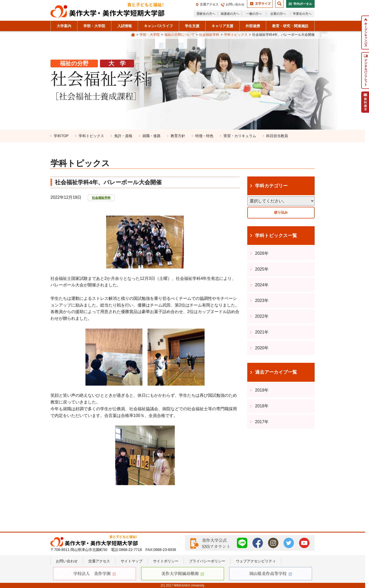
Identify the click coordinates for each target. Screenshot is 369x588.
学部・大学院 (150, 35)
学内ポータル (303, 4)
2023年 (262, 300)
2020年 (262, 348)
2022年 (262, 316)
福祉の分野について (180, 35)
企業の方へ (278, 14)
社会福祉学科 (209, 35)
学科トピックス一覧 (276, 236)
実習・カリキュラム (240, 136)
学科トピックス (236, 35)
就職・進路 (151, 136)
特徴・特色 (204, 136)
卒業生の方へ (302, 14)
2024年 (262, 285)
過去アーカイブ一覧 (276, 372)
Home (133, 35)
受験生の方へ (206, 14)
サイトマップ (132, 561)
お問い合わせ (235, 4)
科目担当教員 (277, 136)
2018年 (262, 406)
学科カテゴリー (271, 186)
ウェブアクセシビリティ (256, 561)
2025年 (262, 269)
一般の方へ (254, 14)
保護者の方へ (230, 14)
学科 (61, 136)
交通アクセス (209, 4)
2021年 (262, 332)
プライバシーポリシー (207, 561)
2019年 (262, 390)
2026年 (262, 253)
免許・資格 (123, 136)
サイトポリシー (166, 561)
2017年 (262, 422)
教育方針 (178, 136)
